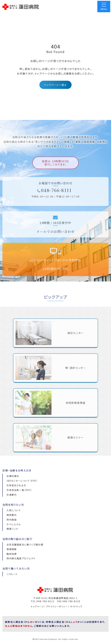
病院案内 (12, 515)
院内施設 (12, 520)
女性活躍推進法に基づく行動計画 (25, 544)
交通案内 (12, 495)
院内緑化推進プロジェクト (21, 558)
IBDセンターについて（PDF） (22, 481)
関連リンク (12, 529)
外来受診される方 (16, 485)
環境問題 (12, 549)
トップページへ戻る (55, 85)
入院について (14, 510)
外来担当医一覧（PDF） (19, 490)
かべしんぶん (14, 524)
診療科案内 (13, 476)
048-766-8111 (54, 195)
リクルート (12, 574)
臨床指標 (12, 554)
